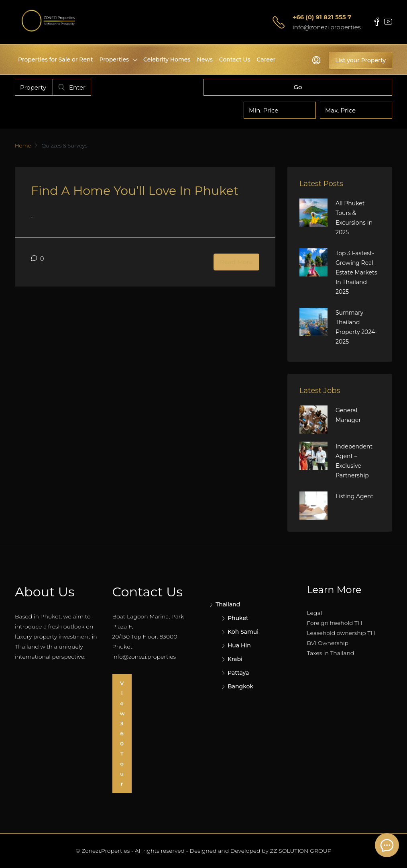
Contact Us (235, 59)
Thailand (228, 604)
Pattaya (238, 673)
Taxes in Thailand (331, 653)
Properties (114, 59)
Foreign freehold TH (335, 623)
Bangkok (240, 686)
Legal (315, 613)
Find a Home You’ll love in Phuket (135, 191)
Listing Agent (354, 496)
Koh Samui (243, 632)
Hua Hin (239, 645)
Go (298, 87)
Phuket (238, 618)
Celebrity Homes (167, 59)
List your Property (360, 60)
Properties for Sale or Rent (55, 59)
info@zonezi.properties (327, 27)
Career (266, 59)
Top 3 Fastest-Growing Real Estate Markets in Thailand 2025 (356, 272)
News (205, 59)
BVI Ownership (328, 643)
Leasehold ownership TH (341, 633)
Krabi (235, 659)
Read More (236, 262)
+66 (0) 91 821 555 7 (322, 17)
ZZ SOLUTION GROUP (301, 851)
